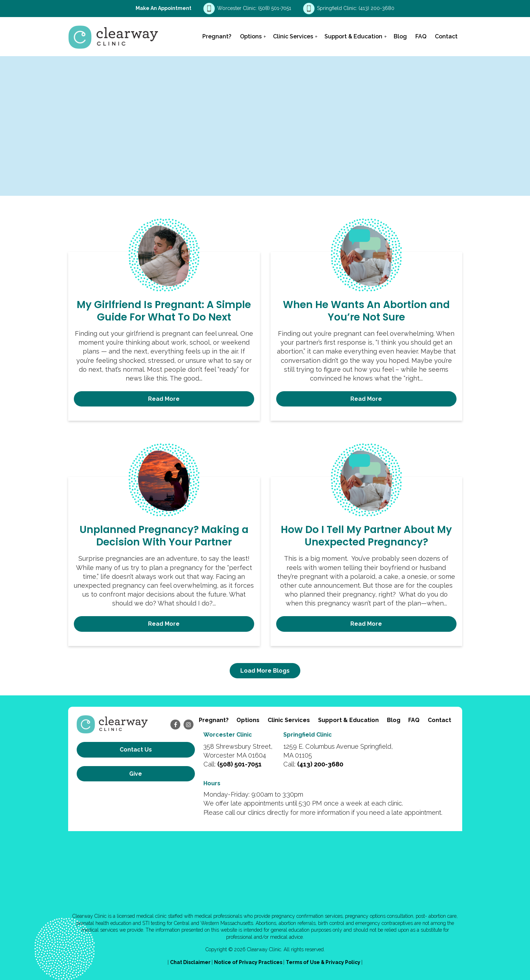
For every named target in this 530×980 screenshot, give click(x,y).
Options (251, 36)
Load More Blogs (265, 671)
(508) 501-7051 (275, 8)
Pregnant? (217, 36)
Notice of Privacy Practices (249, 962)
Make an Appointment (163, 8)
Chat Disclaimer (191, 962)
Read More (164, 399)
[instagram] (188, 725)
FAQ (421, 36)
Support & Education (353, 36)
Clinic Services (293, 36)
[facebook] (175, 725)
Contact (446, 36)
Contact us (136, 750)
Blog (400, 36)
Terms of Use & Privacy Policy (324, 962)
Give (136, 774)
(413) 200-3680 (376, 8)
